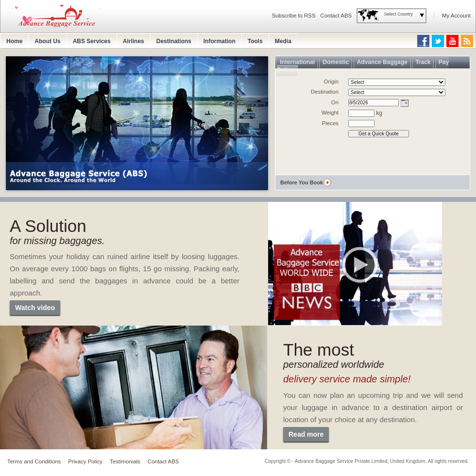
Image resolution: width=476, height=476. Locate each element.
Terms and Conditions (34, 461)
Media (283, 41)
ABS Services (92, 41)
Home (14, 41)
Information (220, 41)
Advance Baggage (382, 62)
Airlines (134, 41)
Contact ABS (336, 16)
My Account (456, 16)
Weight (330, 113)
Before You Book (302, 182)
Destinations (174, 41)
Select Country (399, 14)
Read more (306, 434)
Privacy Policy (85, 461)
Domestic (336, 62)
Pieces (330, 123)
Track (423, 62)
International (297, 62)
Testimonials (125, 461)
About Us (47, 41)
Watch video (35, 308)
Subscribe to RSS (294, 16)
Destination (325, 92)
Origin (331, 82)
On (335, 102)
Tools (255, 41)
